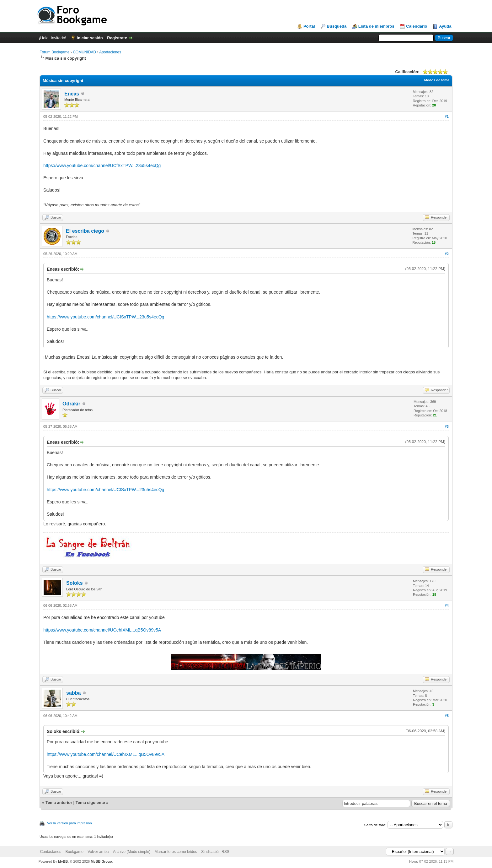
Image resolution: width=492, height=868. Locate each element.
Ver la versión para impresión (69, 823)
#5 (447, 716)
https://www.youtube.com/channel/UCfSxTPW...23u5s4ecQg (102, 165)
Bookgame (74, 852)
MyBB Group (101, 861)
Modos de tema (437, 80)
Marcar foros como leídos (176, 852)
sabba (73, 693)
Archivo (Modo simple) (132, 852)
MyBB (63, 861)
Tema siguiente (90, 803)
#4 (447, 605)
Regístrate (117, 38)
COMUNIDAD (84, 52)
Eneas (72, 94)
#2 (447, 254)
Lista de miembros (376, 26)
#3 (447, 426)
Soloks (74, 583)
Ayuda (445, 26)
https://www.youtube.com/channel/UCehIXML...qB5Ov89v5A (102, 630)
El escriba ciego (85, 231)
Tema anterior (59, 803)
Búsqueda (337, 26)
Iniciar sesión (90, 38)
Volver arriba (98, 852)
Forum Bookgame (54, 52)
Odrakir (71, 404)
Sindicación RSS (215, 852)
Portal (309, 26)
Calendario (417, 26)
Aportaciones (110, 52)
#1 (447, 117)
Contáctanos (51, 852)
